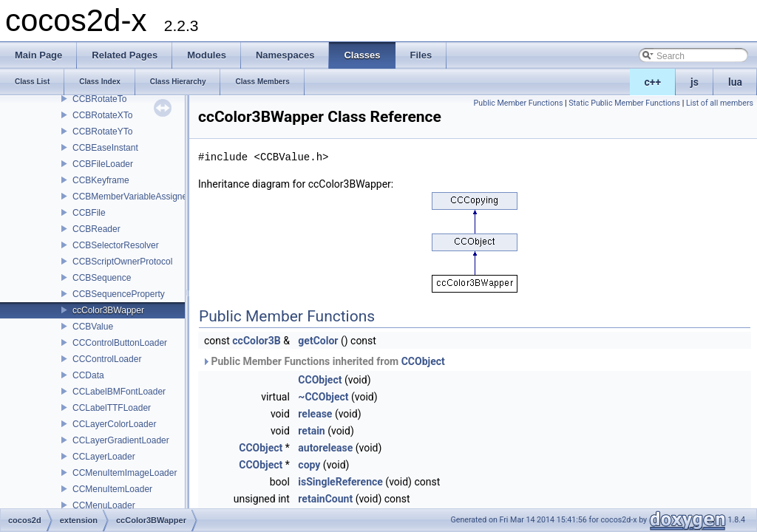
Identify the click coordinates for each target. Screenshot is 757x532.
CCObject (423, 361)
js (695, 82)
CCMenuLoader (104, 505)
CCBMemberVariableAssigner (131, 197)
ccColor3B (256, 341)
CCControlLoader (107, 359)
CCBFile (89, 213)
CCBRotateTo (99, 99)
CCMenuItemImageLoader (125, 473)
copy (309, 465)
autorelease (325, 448)
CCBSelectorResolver (116, 245)
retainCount (325, 499)
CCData (88, 375)
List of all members (720, 103)
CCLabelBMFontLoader (119, 392)
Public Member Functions (519, 103)
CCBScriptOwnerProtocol (122, 262)
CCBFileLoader (103, 164)
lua (735, 82)
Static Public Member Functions (624, 103)
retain (311, 431)
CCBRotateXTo (102, 115)
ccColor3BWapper (108, 310)
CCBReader (96, 229)
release (315, 414)
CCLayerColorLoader (114, 424)
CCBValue (93, 327)
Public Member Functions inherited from (323, 361)
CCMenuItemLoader (112, 489)
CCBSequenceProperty (119, 294)
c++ (653, 82)
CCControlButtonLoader (120, 343)
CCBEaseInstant (105, 148)
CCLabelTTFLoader (112, 408)
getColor (318, 341)
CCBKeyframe (101, 180)
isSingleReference (340, 482)
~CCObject (323, 397)
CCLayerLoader (104, 457)
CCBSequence (102, 278)
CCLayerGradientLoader (121, 440)
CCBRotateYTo (102, 132)
